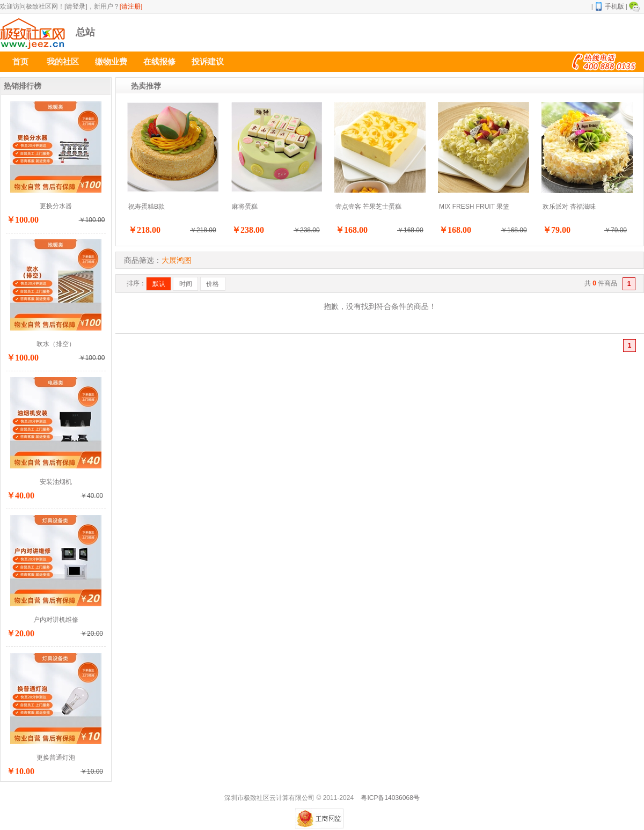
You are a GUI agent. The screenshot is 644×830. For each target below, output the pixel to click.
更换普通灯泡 (56, 758)
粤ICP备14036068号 (390, 798)
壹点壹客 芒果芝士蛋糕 (368, 207)
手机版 (609, 6)
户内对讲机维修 (56, 620)
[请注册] (131, 6)
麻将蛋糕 (245, 207)
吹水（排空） (56, 344)
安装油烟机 (56, 482)
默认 (159, 284)
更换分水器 (56, 206)
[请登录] (76, 6)
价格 (213, 284)
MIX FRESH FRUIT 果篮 (474, 207)
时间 (186, 284)
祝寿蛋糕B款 (147, 207)
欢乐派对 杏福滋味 (569, 207)
